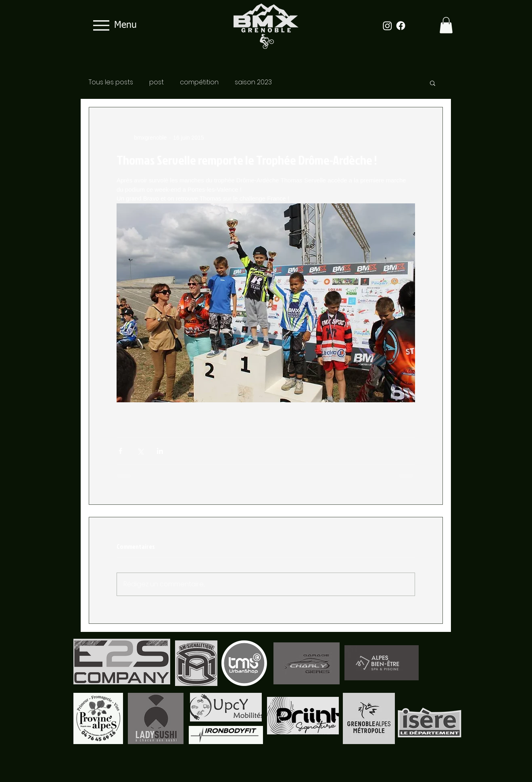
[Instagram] (387, 26)
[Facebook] (401, 26)
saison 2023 (253, 82)
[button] (446, 25)
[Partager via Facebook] (120, 451)
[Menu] (113, 25)
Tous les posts (111, 82)
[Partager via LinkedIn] (160, 451)
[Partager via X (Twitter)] (140, 451)
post (156, 82)
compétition (199, 82)
